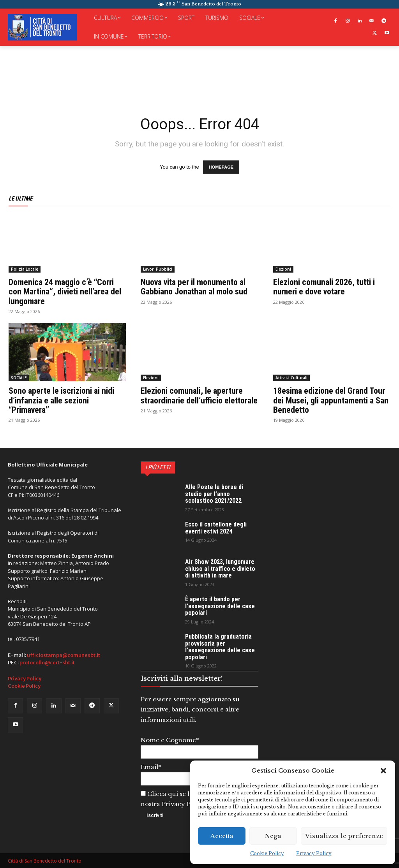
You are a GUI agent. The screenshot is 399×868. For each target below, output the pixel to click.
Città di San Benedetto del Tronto (45, 861)
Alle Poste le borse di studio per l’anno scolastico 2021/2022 (214, 494)
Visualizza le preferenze (344, 836)
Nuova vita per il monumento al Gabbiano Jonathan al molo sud (194, 287)
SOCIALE (19, 378)
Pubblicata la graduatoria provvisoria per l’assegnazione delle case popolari (220, 647)
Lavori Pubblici (158, 269)
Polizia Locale (25, 269)
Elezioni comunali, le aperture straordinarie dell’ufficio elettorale (199, 395)
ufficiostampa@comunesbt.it (64, 655)
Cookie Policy (267, 853)
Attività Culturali (291, 378)
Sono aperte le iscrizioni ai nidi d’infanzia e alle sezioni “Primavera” (61, 400)
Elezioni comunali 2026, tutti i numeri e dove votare (324, 287)
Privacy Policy (314, 853)
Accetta (222, 836)
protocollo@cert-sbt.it (47, 663)
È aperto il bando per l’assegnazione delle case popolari (220, 606)
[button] (383, 771)
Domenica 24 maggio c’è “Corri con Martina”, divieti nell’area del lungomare (65, 291)
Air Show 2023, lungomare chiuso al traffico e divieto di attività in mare (220, 569)
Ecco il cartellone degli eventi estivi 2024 (216, 528)
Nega (273, 836)
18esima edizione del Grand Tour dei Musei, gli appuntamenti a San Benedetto (331, 400)
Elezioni (283, 269)
